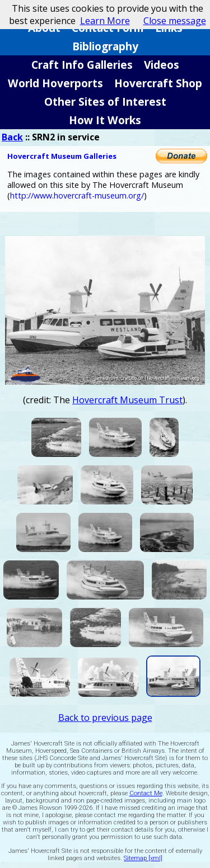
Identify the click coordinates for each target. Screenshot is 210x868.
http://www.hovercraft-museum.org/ (77, 195)
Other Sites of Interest (105, 102)
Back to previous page (105, 718)
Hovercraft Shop (158, 83)
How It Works (105, 120)
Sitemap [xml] (143, 858)
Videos (162, 65)
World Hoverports (55, 83)
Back (12, 137)
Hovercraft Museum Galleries (62, 156)
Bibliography (105, 46)
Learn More (105, 21)
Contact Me (146, 793)
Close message (175, 21)
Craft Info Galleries (82, 65)
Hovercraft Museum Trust (127, 400)
